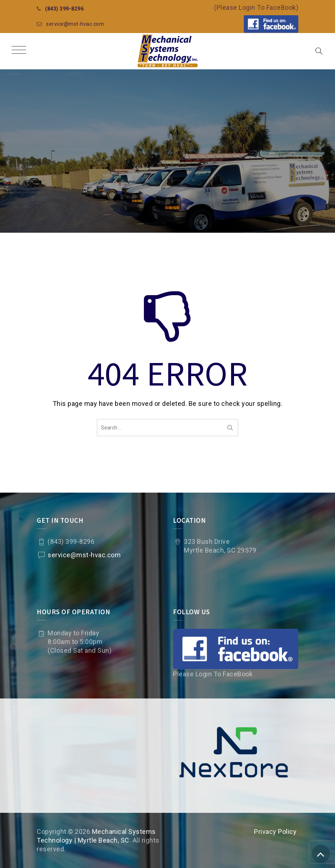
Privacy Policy (275, 832)
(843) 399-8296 (64, 9)
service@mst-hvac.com (75, 24)
